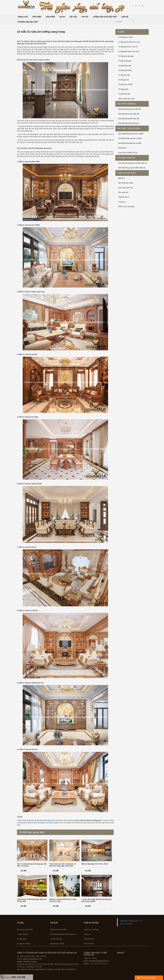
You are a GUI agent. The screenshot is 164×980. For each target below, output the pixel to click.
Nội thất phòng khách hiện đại (129, 109)
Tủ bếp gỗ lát (123, 89)
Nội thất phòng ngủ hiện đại (129, 114)
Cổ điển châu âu (126, 158)
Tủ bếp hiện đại (124, 94)
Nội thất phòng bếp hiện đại (129, 118)
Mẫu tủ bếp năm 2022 (127, 99)
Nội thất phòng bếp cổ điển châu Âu (63, 934)
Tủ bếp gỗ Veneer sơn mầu (129, 51)
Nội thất (54, 923)
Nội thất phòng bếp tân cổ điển (130, 143)
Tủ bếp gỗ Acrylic (125, 66)
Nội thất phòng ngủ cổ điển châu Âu (132, 168)
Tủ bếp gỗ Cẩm (124, 75)
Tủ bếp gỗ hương (125, 70)
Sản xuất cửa (123, 192)
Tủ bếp (121, 32)
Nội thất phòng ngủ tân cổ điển (130, 138)
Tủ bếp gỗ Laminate (126, 56)
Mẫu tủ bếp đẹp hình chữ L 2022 (95, 864)
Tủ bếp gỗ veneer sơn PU (128, 47)
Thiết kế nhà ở (124, 197)
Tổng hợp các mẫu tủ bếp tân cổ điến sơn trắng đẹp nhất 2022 (63, 865)
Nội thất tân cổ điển (129, 128)
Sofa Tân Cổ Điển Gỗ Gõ (128, 153)
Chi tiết (23, 871)
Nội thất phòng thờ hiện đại (128, 123)
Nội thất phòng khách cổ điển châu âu (133, 163)
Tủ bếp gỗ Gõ (124, 80)
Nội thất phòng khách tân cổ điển (131, 134)
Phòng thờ (122, 148)
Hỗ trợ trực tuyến (147, 978)
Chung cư (122, 202)
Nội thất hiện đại (126, 104)
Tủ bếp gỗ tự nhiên (126, 37)
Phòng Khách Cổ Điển (58, 930)
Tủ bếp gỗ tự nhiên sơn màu (129, 42)
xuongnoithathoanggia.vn (99, 964)
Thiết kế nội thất (126, 173)
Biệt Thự (121, 178)
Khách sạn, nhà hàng (126, 206)
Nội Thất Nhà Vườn (126, 183)
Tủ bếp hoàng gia (125, 61)
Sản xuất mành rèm (126, 188)
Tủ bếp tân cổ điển (125, 84)
